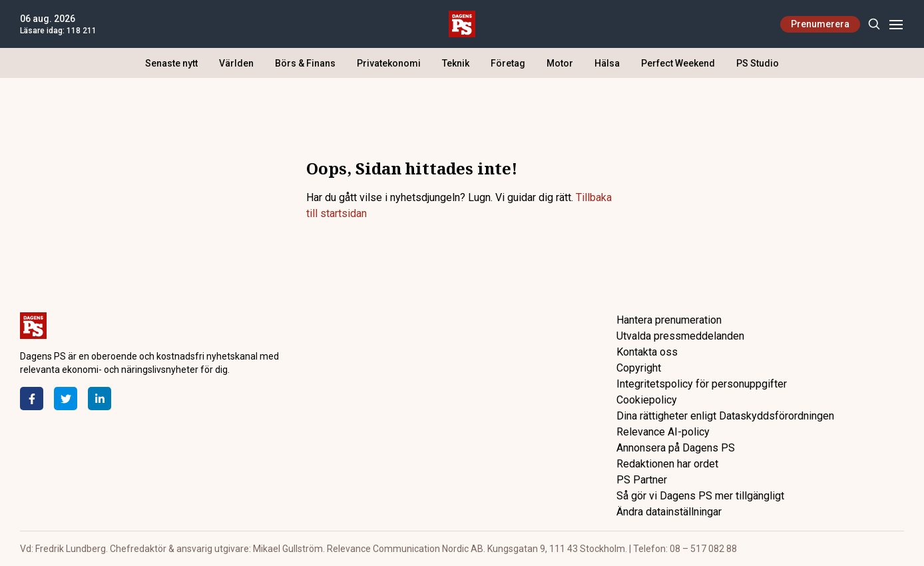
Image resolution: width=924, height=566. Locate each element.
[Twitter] (66, 399)
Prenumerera (820, 24)
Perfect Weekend (678, 63)
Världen (236, 63)
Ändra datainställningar (669, 512)
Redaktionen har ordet (667, 464)
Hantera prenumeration (669, 320)
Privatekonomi (389, 63)
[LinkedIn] (100, 399)
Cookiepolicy (647, 400)
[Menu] (896, 24)
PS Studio (758, 63)
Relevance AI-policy (663, 432)
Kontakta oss (647, 352)
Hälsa (607, 63)
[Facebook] (32, 399)
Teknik (456, 63)
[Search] (874, 24)
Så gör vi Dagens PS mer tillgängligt (700, 496)
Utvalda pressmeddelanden (680, 336)
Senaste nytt (171, 63)
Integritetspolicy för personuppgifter (702, 384)
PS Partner (642, 480)
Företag (508, 63)
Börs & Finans (305, 63)
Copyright (639, 368)
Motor (560, 63)
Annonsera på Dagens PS (676, 448)
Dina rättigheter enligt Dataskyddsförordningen (725, 416)
